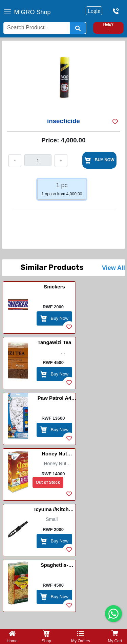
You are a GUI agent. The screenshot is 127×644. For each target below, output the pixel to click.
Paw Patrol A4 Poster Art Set (54, 399)
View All (113, 268)
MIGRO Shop (33, 12)
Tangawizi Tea (54, 342)
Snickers (54, 287)
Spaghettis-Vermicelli (55, 566)
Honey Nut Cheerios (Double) (54, 455)
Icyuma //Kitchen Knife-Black (54, 510)
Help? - (109, 27)
